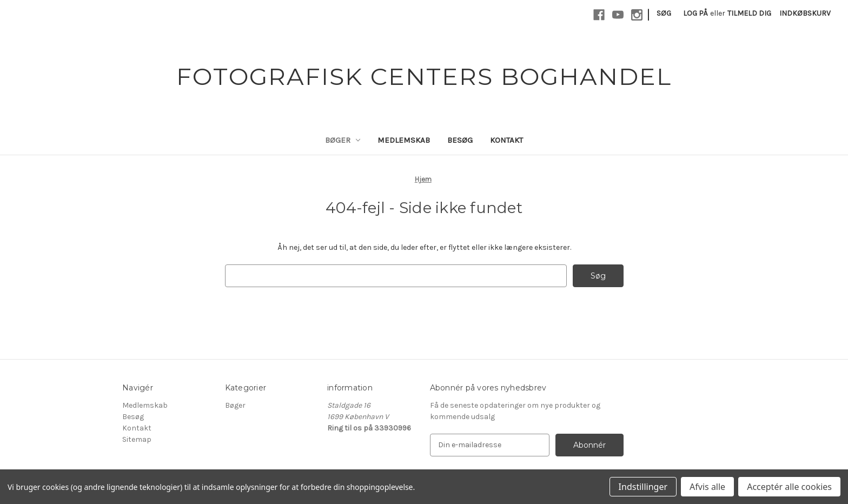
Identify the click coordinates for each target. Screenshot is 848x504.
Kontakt (506, 140)
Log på (695, 13)
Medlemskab (404, 140)
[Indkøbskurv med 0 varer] (805, 13)
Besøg (460, 140)
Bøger (343, 140)
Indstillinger (643, 487)
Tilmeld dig (749, 13)
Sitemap (137, 439)
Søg (664, 13)
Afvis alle (707, 487)
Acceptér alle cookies (789, 487)
